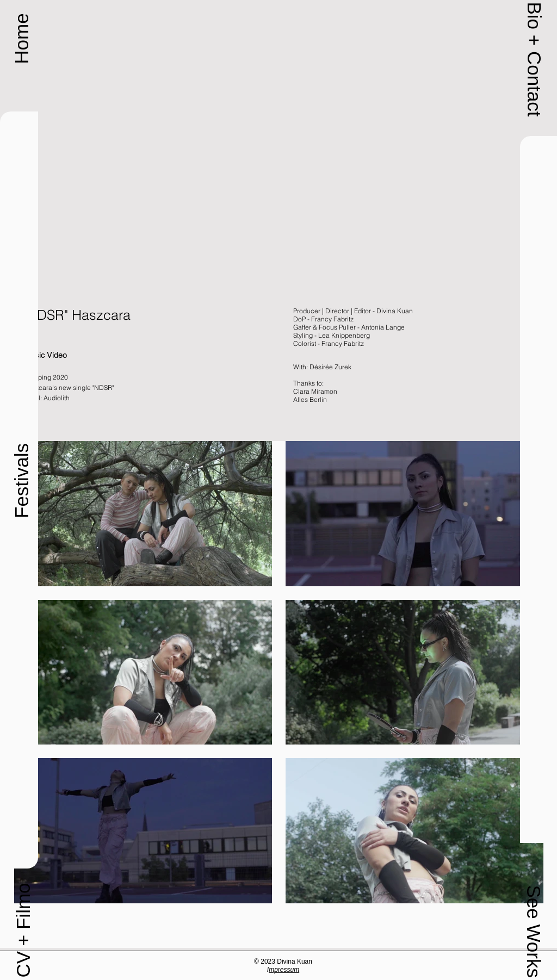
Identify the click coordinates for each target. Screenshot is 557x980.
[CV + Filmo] (23, 930)
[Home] (21, 39)
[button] (534, 59)
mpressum (284, 970)
